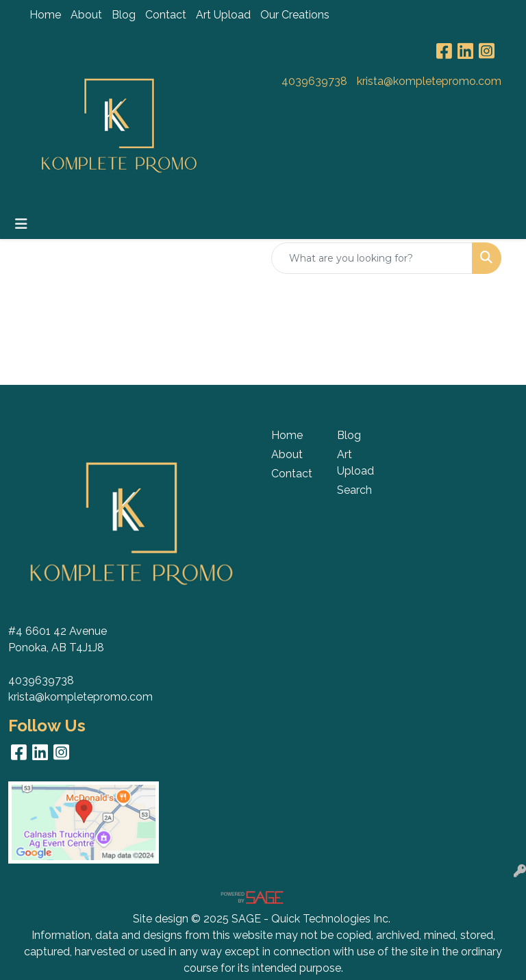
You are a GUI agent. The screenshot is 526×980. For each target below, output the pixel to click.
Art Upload (223, 15)
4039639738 (314, 81)
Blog (124, 15)
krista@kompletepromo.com (429, 81)
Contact (166, 15)
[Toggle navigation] (21, 224)
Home (45, 15)
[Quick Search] (372, 258)
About (86, 15)
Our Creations (295, 15)
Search (354, 490)
